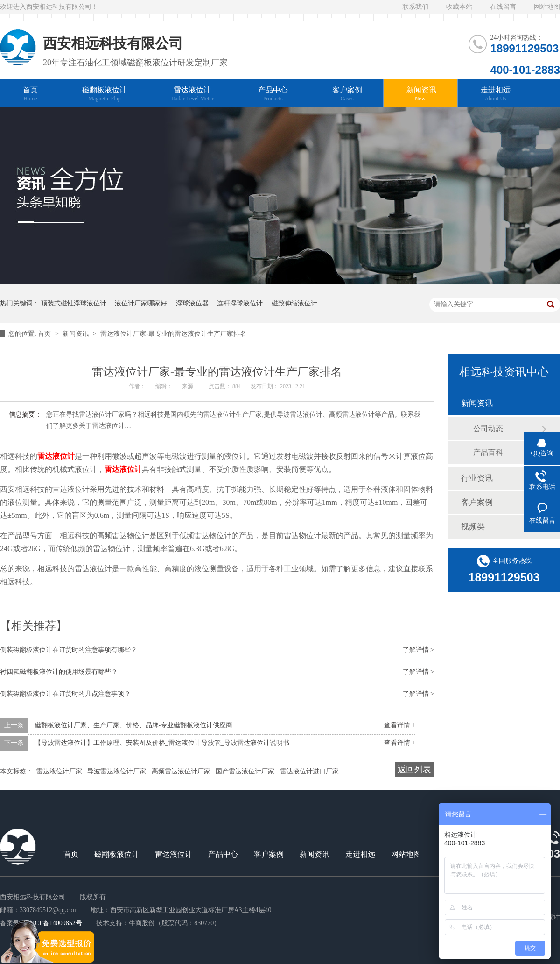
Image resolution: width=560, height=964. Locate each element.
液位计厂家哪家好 (141, 303)
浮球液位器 (192, 303)
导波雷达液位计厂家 (117, 771)
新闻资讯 (421, 94)
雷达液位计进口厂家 (309, 771)
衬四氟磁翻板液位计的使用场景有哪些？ (59, 672)
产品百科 (488, 452)
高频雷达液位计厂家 (181, 771)
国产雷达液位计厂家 (245, 771)
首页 (30, 94)
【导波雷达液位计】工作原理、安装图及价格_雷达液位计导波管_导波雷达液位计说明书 (162, 743)
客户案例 (347, 94)
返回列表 (414, 769)
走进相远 (496, 94)
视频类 (473, 527)
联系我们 (415, 7)
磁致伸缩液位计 (294, 303)
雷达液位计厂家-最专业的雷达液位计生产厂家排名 (173, 334)
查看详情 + (400, 725)
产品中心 (273, 94)
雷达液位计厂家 (59, 771)
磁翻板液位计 (105, 94)
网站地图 (547, 7)
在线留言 (503, 7)
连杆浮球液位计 (240, 303)
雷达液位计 (192, 94)
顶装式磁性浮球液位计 (74, 303)
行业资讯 (477, 478)
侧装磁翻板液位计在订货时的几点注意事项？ (65, 694)
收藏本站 (459, 7)
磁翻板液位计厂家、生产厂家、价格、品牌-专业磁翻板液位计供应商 (134, 725)
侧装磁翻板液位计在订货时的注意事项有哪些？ (69, 650)
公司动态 (488, 429)
